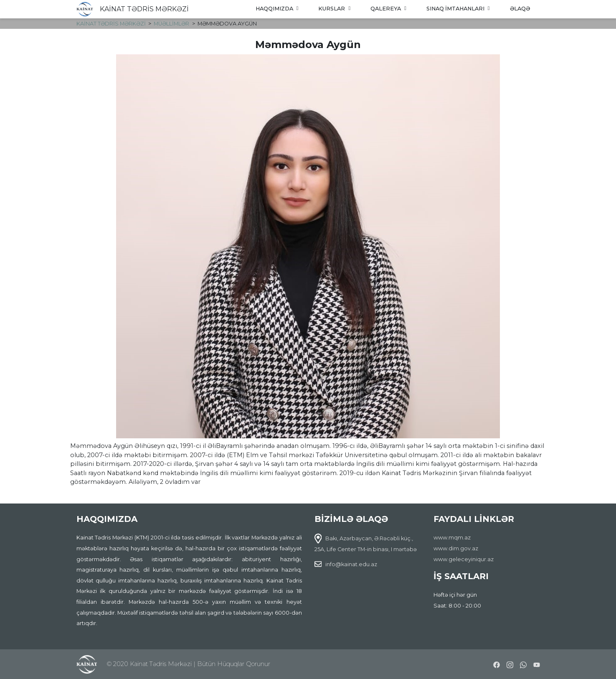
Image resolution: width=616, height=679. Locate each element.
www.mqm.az (452, 538)
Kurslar (334, 9)
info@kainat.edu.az (351, 564)
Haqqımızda (277, 9)
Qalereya (388, 9)
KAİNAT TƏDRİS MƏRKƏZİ (144, 9)
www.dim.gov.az (456, 548)
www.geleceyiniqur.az (464, 559)
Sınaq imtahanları (458, 9)
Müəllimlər (171, 24)
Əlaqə (520, 9)
